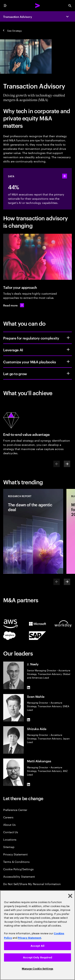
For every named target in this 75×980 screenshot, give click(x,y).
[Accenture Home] (38, 6)
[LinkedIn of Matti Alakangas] (29, 784)
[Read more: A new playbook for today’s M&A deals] (14, 305)
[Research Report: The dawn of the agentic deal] (33, 531)
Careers (8, 817)
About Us (9, 824)
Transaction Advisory (18, 17)
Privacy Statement (15, 854)
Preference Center (15, 810)
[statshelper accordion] (65, 176)
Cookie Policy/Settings (18, 869)
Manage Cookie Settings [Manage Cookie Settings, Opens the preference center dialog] (37, 969)
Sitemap (9, 847)
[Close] (70, 896)
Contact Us (11, 832)
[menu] (5, 6)
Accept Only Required (37, 957)
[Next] (67, 464)
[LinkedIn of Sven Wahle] (29, 720)
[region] (37, 935)
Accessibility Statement (19, 876)
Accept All (37, 946)
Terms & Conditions (16, 862)
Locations (10, 839)
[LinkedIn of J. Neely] (29, 688)
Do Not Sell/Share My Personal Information (32, 884)
